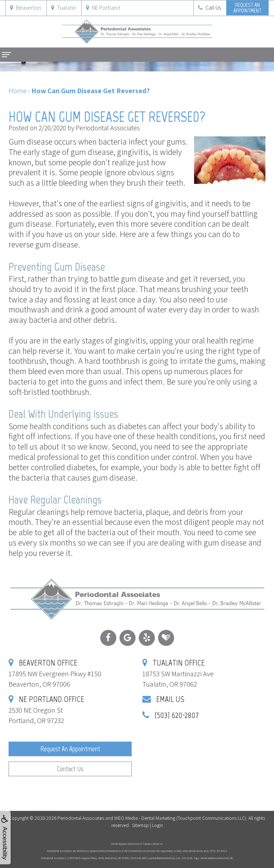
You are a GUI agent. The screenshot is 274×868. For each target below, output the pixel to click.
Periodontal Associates (81, 818)
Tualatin (64, 8)
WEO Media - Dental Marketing (145, 818)
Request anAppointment (247, 8)
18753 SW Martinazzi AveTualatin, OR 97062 (178, 674)
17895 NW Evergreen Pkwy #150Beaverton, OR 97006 (55, 674)
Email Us (170, 699)
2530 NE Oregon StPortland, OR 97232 (46, 710)
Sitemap (140, 825)
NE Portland (103, 8)
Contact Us (70, 769)
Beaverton (26, 8)
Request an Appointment (70, 749)
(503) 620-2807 (177, 715)
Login (158, 825)
